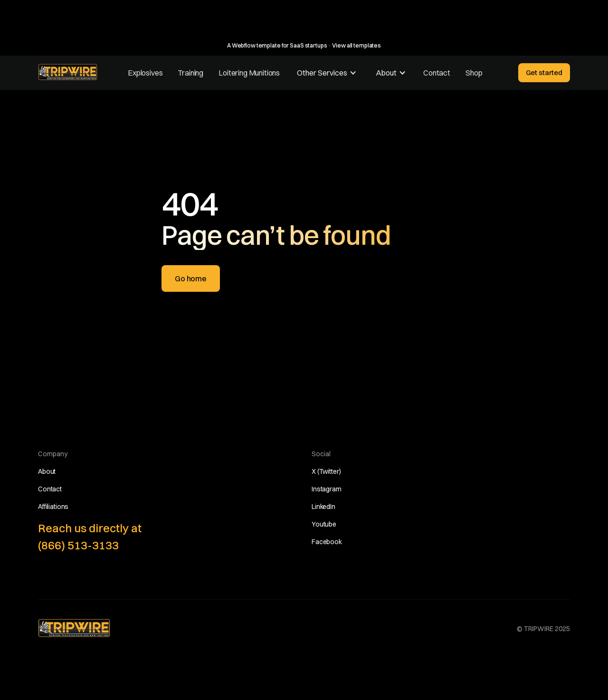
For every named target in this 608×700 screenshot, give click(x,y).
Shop (474, 73)
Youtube (324, 524)
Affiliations (53, 507)
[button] (327, 73)
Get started (544, 72)
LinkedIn (323, 507)
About (47, 471)
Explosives (145, 73)
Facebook (327, 542)
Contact (437, 73)
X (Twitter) (326, 471)
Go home (191, 278)
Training (190, 73)
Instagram (327, 489)
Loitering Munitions (249, 73)
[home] (68, 72)
